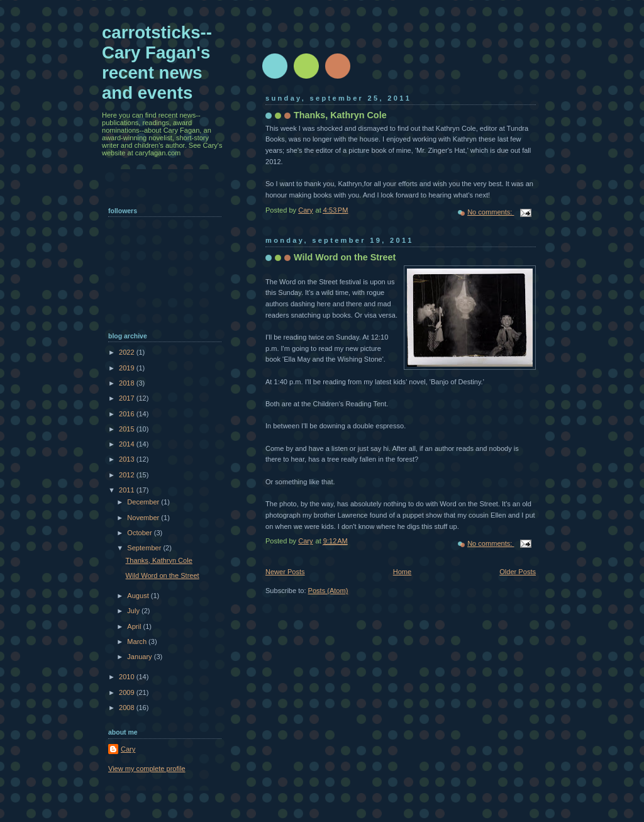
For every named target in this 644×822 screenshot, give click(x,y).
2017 (128, 398)
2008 (128, 708)
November (144, 518)
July (134, 611)
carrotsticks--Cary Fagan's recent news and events (157, 63)
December (144, 502)
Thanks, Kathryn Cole (340, 115)
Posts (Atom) (328, 591)
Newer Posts (285, 572)
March (138, 641)
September (145, 548)
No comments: (491, 212)
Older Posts (518, 572)
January (140, 657)
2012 (128, 475)
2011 (128, 490)
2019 (128, 368)
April (135, 626)
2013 (128, 459)
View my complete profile (147, 769)
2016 (128, 414)
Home (402, 572)
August (139, 596)
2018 (128, 383)
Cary (128, 749)
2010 (128, 677)
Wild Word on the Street (345, 257)
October (140, 533)
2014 (128, 444)
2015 (128, 429)
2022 (128, 352)
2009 (128, 692)
